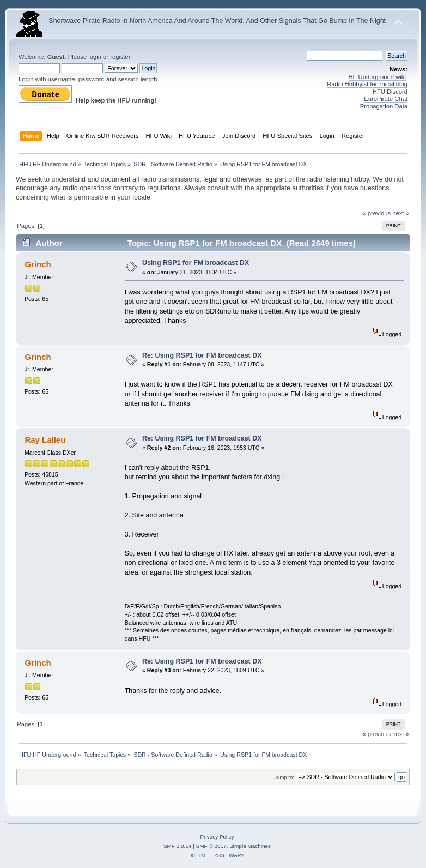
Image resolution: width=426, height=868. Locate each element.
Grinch (38, 264)
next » (401, 213)
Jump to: (284, 777)
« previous (376, 213)
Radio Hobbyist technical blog (367, 84)
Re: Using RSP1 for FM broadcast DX (202, 355)
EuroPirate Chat (386, 99)
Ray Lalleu (45, 440)
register (120, 57)
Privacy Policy (217, 837)
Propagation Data (384, 106)
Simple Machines (250, 846)
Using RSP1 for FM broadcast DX (196, 263)
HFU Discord (390, 92)
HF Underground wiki (377, 77)
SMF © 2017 (211, 846)
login (95, 57)
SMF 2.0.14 (178, 846)
